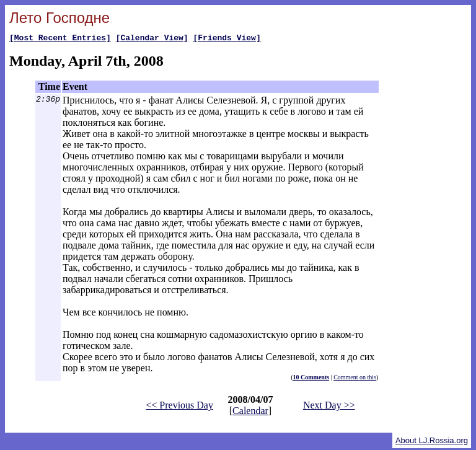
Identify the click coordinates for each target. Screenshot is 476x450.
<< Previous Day (179, 407)
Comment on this (355, 379)
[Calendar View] (152, 39)
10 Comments (311, 379)
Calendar (250, 413)
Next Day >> (329, 407)
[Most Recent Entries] (60, 39)
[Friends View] (227, 39)
